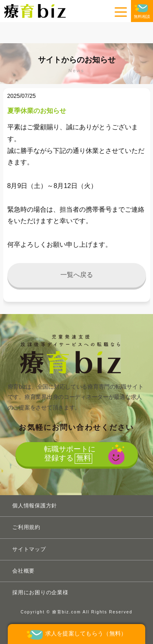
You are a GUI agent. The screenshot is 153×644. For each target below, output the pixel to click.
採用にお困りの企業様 (40, 592)
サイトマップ (29, 549)
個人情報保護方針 (35, 506)
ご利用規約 (26, 527)
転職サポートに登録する (70, 454)
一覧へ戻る (77, 275)
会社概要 (23, 571)
